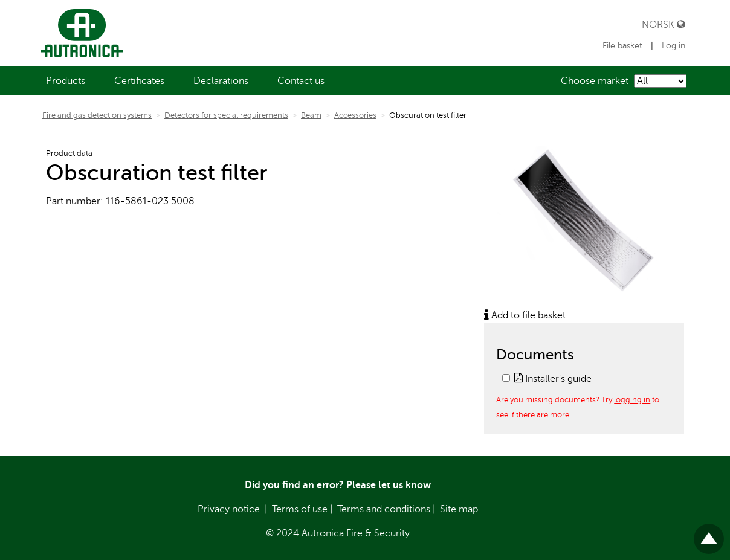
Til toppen (709, 534)
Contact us (301, 81)
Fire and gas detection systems (97, 115)
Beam (311, 115)
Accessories (355, 115)
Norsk (664, 24)
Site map (459, 509)
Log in (673, 46)
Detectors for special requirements (226, 115)
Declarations (221, 81)
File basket (624, 46)
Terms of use (300, 509)
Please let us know (389, 485)
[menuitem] (66, 81)
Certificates (139, 81)
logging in (632, 400)
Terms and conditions (384, 509)
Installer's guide (553, 379)
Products (66, 81)
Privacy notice (229, 509)
